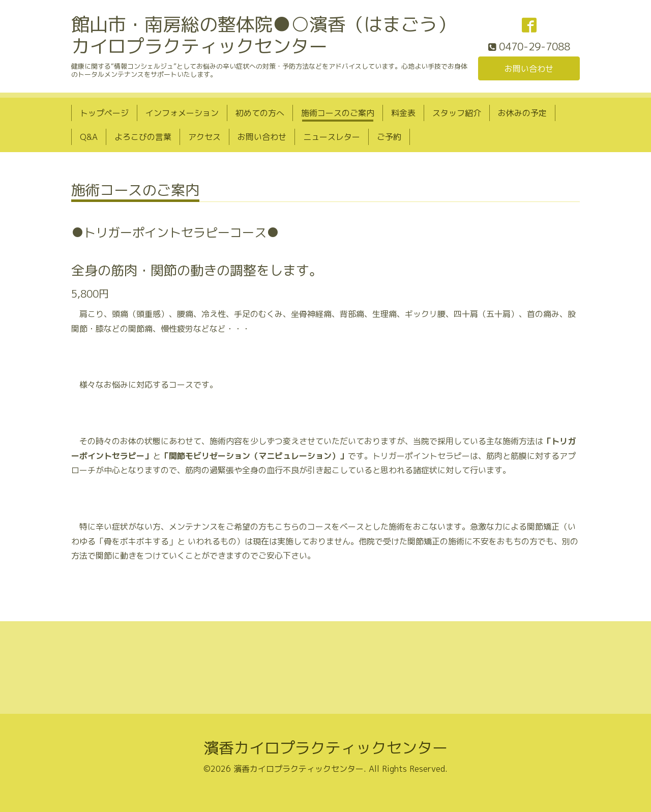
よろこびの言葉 (143, 137)
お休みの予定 (522, 113)
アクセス (204, 137)
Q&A (89, 137)
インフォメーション (182, 113)
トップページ (104, 113)
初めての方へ (260, 113)
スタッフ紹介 (457, 113)
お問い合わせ (529, 69)
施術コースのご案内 (338, 113)
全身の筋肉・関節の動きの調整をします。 (197, 270)
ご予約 (389, 137)
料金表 (403, 113)
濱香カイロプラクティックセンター (325, 748)
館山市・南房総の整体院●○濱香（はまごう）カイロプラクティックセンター (263, 35)
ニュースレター (332, 137)
